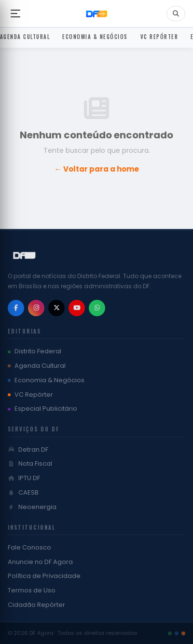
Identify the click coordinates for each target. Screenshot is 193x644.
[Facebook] (16, 308)
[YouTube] (77, 308)
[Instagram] (36, 308)
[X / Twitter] (56, 308)
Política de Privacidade (44, 576)
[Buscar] (176, 14)
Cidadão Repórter (36, 605)
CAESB (23, 492)
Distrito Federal (34, 351)
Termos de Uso (32, 590)
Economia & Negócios (46, 380)
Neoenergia (32, 507)
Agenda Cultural (37, 366)
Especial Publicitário (42, 409)
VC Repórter (30, 395)
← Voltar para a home (97, 169)
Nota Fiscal (30, 463)
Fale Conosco (29, 547)
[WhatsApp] (97, 308)
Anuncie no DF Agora (40, 562)
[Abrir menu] (15, 13)
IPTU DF (24, 478)
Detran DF (28, 449)
